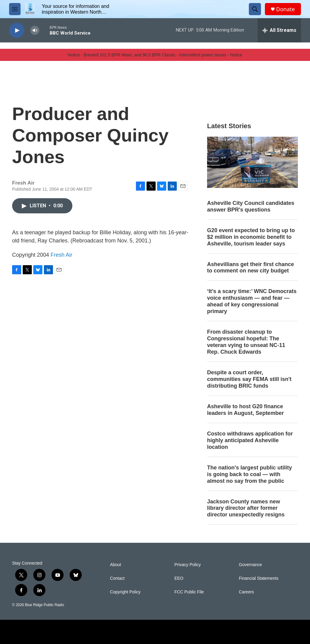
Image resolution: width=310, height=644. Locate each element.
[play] (17, 30)
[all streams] (279, 30)
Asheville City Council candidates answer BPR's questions (251, 206)
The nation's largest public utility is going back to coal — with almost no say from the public (249, 474)
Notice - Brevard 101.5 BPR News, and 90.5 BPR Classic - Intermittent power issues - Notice (155, 55)
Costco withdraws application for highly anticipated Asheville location (250, 440)
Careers (246, 592)
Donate (285, 9)
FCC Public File (189, 592)
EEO (179, 578)
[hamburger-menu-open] (15, 9)
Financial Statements (259, 578)
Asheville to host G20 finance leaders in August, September (245, 410)
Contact (117, 578)
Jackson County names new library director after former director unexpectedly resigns (246, 508)
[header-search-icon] (255, 9)
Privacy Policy (188, 565)
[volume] (35, 30)
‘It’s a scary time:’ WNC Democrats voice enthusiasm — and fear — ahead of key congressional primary (252, 301)
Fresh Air (61, 255)
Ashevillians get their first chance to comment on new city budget (251, 268)
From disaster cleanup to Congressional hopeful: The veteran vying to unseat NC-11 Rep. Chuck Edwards (246, 342)
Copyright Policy (125, 592)
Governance (250, 565)
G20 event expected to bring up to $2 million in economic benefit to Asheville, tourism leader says (251, 237)
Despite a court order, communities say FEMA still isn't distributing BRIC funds (249, 379)
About (115, 565)
